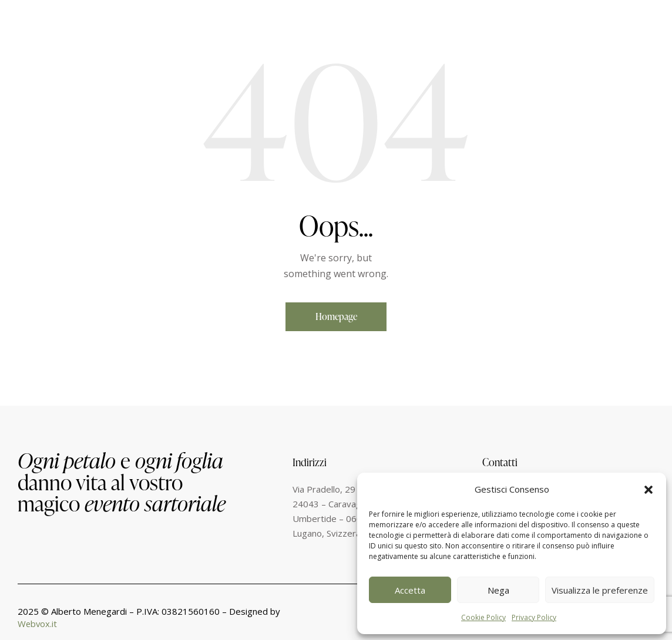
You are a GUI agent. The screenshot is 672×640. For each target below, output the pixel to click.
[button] (649, 490)
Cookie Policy (483, 617)
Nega (498, 590)
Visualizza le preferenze (600, 590)
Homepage (336, 316)
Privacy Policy (534, 617)
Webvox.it (38, 624)
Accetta (410, 590)
